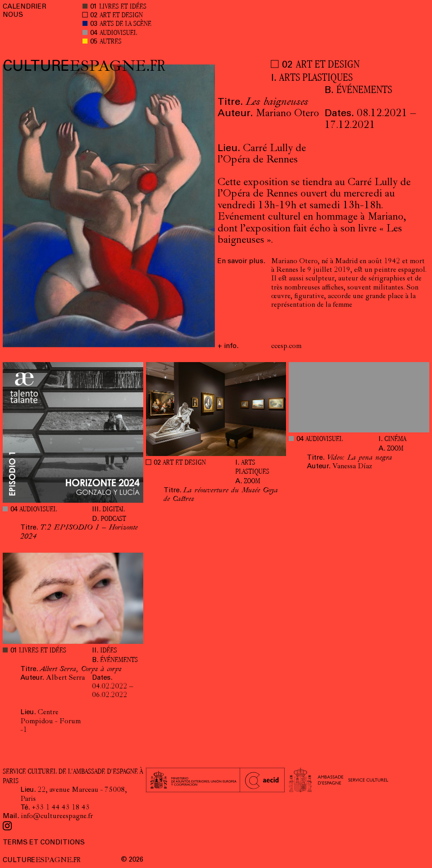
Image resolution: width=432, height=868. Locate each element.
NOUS (13, 15)
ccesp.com (286, 347)
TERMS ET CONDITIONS (44, 843)
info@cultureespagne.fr (57, 817)
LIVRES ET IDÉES (123, 7)
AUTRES (111, 42)
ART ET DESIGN (121, 16)
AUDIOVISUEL (118, 33)
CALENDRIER (24, 7)
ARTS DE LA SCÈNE (126, 24)
